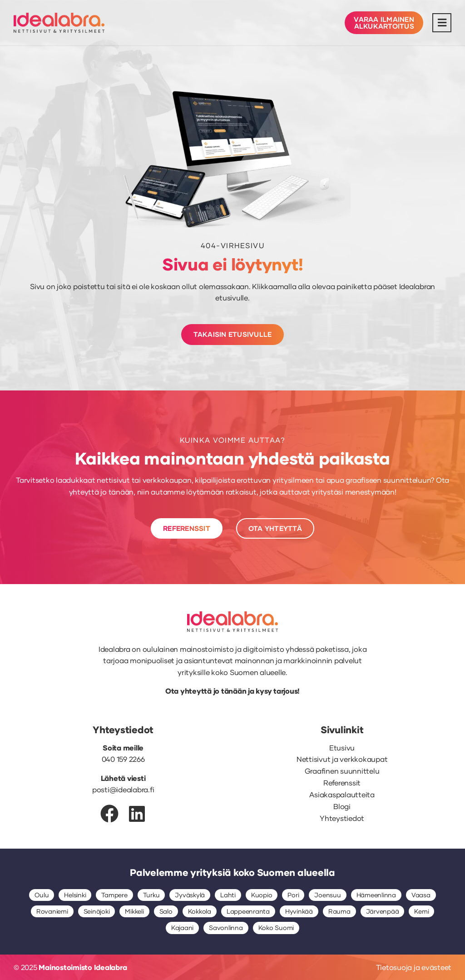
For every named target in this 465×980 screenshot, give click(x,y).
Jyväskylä (190, 895)
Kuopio (262, 895)
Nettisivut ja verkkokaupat (342, 759)
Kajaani (182, 927)
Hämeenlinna (376, 895)
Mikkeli (134, 911)
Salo (166, 911)
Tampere (114, 895)
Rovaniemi (52, 911)
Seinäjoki (97, 911)
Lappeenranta (248, 911)
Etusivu (342, 747)
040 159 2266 (123, 759)
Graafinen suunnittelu (342, 771)
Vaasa (421, 895)
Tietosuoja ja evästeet (414, 967)
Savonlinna (226, 927)
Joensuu (327, 895)
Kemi (421, 911)
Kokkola (200, 911)
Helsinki (75, 895)
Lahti (228, 895)
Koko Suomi (276, 927)
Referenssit (342, 782)
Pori (293, 895)
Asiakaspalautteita (342, 794)
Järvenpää (383, 911)
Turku (151, 895)
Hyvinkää (299, 911)
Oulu (42, 895)
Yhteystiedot (342, 818)
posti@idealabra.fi (123, 789)
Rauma (339, 911)
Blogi (342, 806)
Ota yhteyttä (188, 691)
